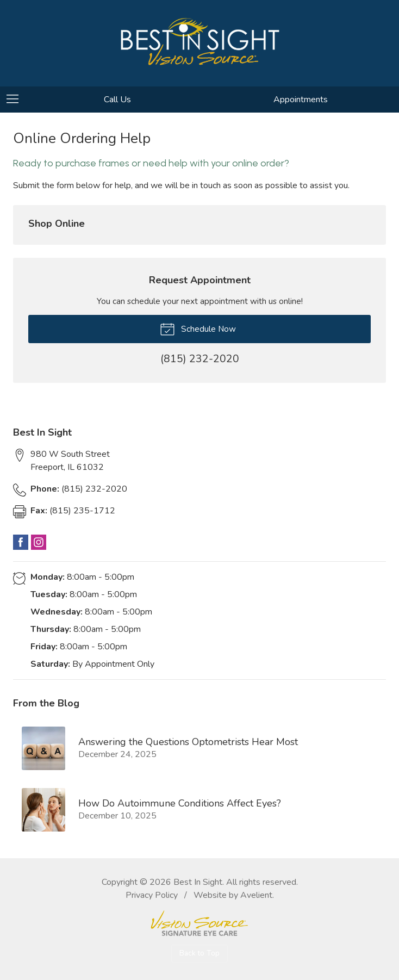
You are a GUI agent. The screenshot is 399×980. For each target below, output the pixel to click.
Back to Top (199, 953)
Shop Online (57, 224)
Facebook (21, 542)
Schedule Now (198, 328)
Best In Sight (198, 882)
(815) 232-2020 (79, 489)
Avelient (256, 895)
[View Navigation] (16, 100)
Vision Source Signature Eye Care (199, 923)
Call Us (117, 100)
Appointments (301, 100)
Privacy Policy (152, 895)
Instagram (39, 542)
